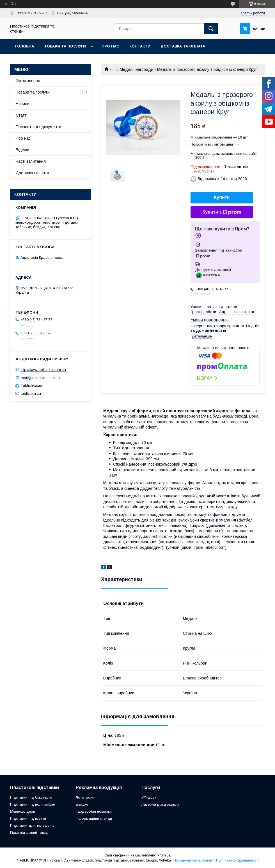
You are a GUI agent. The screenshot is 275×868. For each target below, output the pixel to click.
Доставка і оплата (32, 173)
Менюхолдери (23, 811)
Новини (23, 104)
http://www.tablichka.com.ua (43, 370)
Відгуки (22, 150)
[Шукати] (211, 29)
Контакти (140, 46)
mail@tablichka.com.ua (40, 378)
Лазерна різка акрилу (160, 804)
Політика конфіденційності (237, 860)
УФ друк (149, 797)
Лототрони (85, 797)
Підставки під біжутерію (31, 797)
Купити (222, 197)
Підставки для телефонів (32, 825)
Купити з (222, 212)
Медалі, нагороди (137, 69)
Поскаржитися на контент (193, 860)
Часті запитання (31, 161)
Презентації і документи (38, 127)
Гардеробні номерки (94, 811)
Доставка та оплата (183, 46)
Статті (22, 115)
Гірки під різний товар (29, 832)
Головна (25, 46)
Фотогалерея (28, 81)
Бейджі (82, 804)
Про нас (110, 46)
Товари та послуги (65, 46)
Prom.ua (164, 855)
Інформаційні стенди (94, 818)
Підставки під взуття (28, 818)
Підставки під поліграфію (33, 804)
